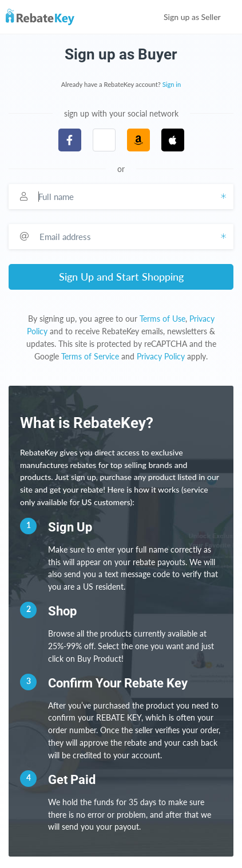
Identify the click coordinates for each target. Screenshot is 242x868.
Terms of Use (162, 319)
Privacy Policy (161, 356)
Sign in (172, 84)
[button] (104, 140)
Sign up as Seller (200, 17)
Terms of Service (90, 356)
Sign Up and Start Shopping (121, 277)
